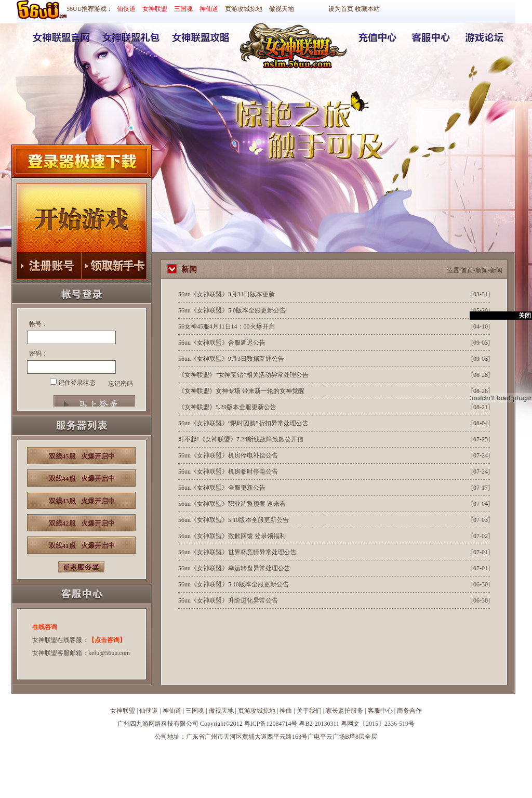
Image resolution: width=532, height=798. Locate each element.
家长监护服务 (344, 711)
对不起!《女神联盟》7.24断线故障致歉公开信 (241, 439)
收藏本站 (367, 9)
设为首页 (341, 9)
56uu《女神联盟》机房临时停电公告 (228, 472)
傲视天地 (282, 9)
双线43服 (82, 501)
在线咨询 (45, 627)
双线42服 (82, 523)
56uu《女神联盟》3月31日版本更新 (227, 294)
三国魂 (183, 9)
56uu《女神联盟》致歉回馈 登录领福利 (232, 536)
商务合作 (409, 711)
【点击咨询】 (107, 640)
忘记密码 (121, 384)
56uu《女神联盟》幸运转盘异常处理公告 (234, 568)
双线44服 (82, 479)
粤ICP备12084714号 (271, 724)
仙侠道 (126, 9)
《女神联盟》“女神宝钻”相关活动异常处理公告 (243, 375)
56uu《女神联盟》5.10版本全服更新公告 (234, 520)
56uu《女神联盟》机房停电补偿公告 (228, 455)
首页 (467, 270)
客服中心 (380, 711)
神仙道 (209, 9)
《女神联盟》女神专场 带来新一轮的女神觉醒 (241, 391)
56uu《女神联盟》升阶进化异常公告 (228, 600)
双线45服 (82, 456)
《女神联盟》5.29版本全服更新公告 (227, 407)
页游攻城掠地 (244, 9)
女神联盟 (155, 9)
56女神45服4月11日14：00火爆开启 (227, 326)
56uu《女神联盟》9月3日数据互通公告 (231, 359)
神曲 (286, 711)
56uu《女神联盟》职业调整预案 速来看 (232, 504)
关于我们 (309, 711)
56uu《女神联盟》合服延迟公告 (222, 343)
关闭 (525, 316)
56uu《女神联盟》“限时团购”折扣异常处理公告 (243, 423)
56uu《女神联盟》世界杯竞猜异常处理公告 (237, 552)
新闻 (482, 270)
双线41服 (82, 546)
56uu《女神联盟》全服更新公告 (222, 488)
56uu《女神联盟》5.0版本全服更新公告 (232, 310)
